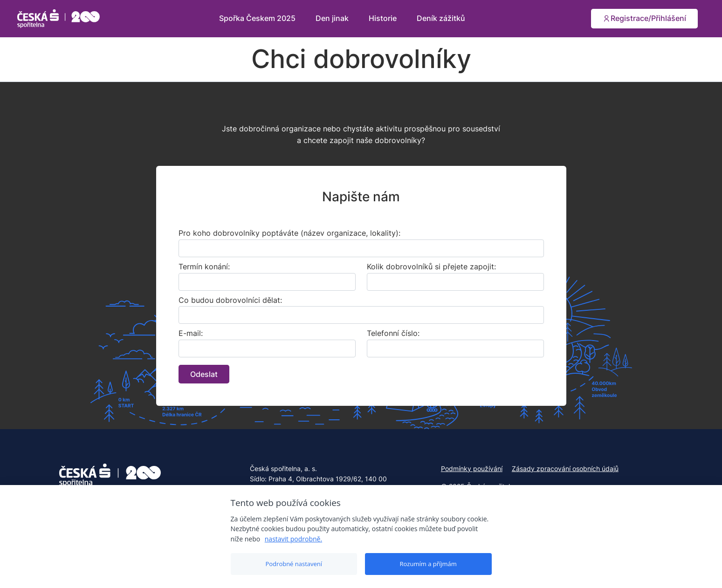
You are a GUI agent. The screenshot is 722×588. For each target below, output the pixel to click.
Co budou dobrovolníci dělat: (230, 300)
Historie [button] (384, 18)
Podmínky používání (472, 468)
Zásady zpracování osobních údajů (565, 468)
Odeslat (204, 374)
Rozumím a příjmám (428, 564)
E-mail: (191, 333)
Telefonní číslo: (393, 333)
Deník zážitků (441, 18)
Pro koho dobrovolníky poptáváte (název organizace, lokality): (289, 233)
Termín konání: (204, 267)
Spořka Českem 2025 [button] (258, 18)
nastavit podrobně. (293, 539)
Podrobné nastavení (294, 564)
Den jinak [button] (333, 18)
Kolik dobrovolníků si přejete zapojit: (431, 267)
